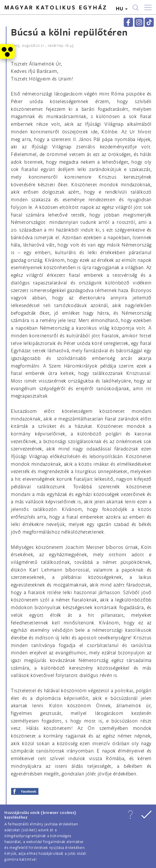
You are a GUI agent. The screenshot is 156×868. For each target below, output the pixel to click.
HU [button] (122, 8)
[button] (130, 815)
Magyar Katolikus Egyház (56, 7)
